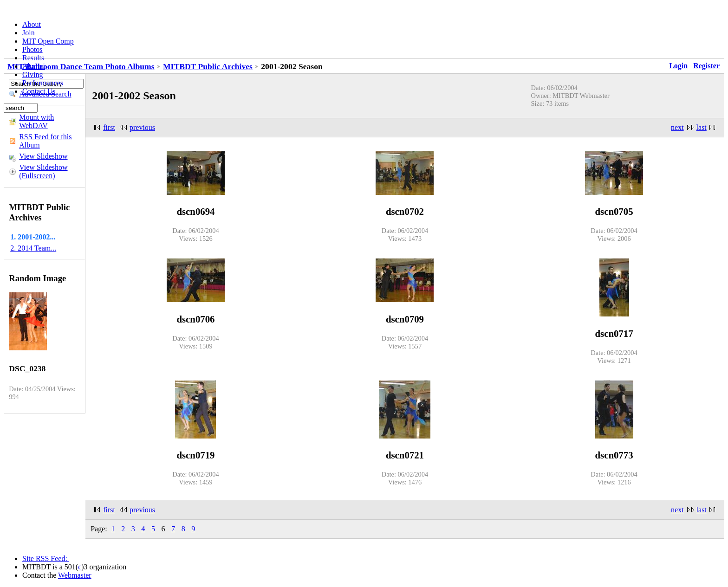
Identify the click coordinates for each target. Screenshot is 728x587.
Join (29, 33)
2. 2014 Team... (33, 248)
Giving (32, 74)
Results (33, 58)
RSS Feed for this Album (45, 141)
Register (706, 66)
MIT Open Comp (48, 41)
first (109, 127)
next (677, 127)
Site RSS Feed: (46, 558)
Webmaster (75, 575)
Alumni (34, 66)
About (32, 24)
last (702, 127)
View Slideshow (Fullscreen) (43, 171)
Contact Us (39, 91)
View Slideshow (43, 156)
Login (678, 66)
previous (142, 127)
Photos (32, 49)
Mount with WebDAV (36, 121)
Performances (43, 83)
